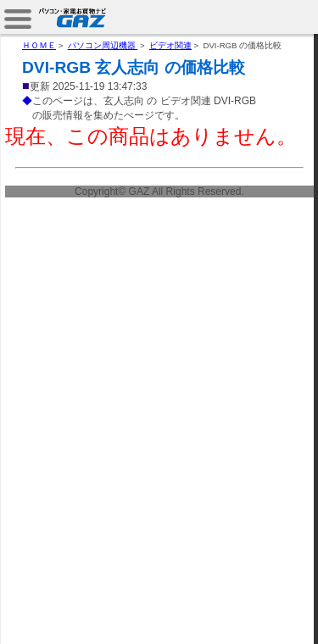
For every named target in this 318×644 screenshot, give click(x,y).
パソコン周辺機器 (103, 45)
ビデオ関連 (170, 45)
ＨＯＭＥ (39, 45)
